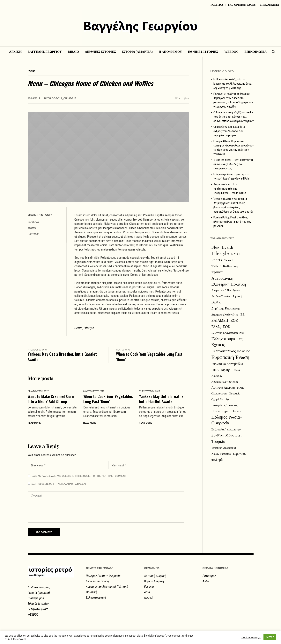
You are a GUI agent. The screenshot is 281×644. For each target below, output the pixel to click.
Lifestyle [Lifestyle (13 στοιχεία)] (220, 253)
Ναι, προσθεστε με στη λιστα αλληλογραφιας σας (57, 484)
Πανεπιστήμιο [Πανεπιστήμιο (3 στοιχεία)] (220, 411)
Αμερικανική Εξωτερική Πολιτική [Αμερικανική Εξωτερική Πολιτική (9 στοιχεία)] (229, 281)
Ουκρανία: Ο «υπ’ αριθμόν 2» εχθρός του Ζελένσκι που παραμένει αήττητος (229, 131)
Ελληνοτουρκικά (38, 609)
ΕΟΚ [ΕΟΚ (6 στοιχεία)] (234, 320)
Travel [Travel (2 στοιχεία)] (229, 260)
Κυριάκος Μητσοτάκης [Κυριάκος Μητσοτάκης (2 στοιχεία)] (225, 381)
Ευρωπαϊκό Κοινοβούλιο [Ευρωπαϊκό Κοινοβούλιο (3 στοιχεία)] (227, 364)
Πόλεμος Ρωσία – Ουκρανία (103, 576)
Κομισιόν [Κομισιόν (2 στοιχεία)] (217, 376)
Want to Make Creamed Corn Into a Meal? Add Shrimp (51, 399)
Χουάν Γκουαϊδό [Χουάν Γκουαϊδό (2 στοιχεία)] (221, 454)
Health (78, 328)
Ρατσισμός (209, 576)
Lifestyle (89, 328)
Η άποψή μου (36, 598)
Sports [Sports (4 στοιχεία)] (217, 260)
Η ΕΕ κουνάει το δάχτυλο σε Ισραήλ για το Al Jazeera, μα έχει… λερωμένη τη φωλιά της (233, 84)
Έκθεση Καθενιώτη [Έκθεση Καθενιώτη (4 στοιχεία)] (225, 266)
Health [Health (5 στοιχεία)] (228, 247)
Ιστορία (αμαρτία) (39, 593)
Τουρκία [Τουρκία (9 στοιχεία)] (218, 441)
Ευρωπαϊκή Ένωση (97, 581)
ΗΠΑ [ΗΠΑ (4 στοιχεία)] (215, 369)
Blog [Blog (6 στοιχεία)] (215, 247)
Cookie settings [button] (251, 637)
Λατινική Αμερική (155, 576)
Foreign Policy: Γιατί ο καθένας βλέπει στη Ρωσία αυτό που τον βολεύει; (232, 222)
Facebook (33, 222)
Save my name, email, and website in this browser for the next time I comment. (79, 476)
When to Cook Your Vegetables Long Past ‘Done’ (149, 357)
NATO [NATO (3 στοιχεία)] (235, 254)
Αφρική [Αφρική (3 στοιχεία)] (237, 296)
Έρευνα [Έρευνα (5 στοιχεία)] (217, 272)
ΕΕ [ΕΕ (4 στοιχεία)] (243, 314)
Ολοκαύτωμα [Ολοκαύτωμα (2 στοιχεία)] (219, 393)
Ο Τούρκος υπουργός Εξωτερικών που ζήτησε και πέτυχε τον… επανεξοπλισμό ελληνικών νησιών (233, 117)
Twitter (32, 228)
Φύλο (206, 581)
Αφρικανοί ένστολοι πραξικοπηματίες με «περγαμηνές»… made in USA (230, 189)
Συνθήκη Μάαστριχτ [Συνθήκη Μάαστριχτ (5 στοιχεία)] (227, 435)
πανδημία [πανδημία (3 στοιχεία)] (218, 459)
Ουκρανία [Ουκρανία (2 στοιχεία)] (235, 393)
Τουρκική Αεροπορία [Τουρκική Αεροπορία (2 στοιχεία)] (224, 448)
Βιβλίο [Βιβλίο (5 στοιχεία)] (216, 302)
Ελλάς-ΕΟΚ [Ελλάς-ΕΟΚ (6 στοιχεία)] (221, 326)
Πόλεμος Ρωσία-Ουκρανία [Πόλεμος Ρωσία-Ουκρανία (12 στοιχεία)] (227, 420)
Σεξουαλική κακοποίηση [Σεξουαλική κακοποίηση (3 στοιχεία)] (227, 429)
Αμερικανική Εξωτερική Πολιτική (107, 587)
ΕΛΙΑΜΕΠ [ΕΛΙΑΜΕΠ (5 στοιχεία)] (220, 320)
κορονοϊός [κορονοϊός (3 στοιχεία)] (240, 453)
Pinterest (33, 234)
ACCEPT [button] (270, 637)
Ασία (147, 592)
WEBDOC (33, 615)
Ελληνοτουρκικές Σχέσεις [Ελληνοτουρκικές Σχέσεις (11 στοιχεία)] (227, 341)
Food (31, 71)
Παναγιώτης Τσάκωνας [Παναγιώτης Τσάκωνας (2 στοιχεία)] (225, 405)
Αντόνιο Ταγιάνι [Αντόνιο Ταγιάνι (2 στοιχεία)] (221, 296)
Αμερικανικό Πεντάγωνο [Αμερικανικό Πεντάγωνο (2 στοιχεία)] (226, 290)
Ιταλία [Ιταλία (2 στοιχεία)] (236, 370)
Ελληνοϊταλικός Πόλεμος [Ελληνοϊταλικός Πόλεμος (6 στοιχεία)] (231, 351)
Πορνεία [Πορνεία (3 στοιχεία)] (237, 411)
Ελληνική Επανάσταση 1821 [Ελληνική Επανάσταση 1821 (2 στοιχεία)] (228, 333)
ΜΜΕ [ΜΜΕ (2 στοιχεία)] (241, 387)
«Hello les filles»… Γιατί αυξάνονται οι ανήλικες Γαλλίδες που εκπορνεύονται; (233, 164)
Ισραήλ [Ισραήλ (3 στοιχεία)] (226, 370)
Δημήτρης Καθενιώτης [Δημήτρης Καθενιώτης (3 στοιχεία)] (226, 308)
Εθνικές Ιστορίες (38, 604)
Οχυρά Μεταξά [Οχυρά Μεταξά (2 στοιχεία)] (220, 399)
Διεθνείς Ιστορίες (39, 587)
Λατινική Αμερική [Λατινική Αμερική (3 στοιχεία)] (223, 387)
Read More (34, 423)
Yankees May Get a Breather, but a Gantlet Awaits (62, 357)
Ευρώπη (149, 587)
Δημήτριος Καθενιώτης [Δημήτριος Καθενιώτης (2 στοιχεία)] (225, 314)
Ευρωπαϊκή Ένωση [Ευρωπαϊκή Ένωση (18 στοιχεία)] (230, 357)
